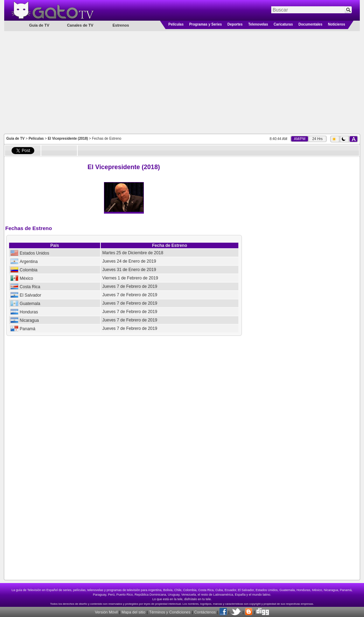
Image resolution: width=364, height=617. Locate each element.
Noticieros (337, 24)
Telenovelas (258, 24)
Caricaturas (283, 24)
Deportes (235, 24)
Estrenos (121, 25)
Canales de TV (80, 25)
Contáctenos (205, 612)
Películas (176, 24)
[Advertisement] (182, 82)
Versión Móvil (106, 612)
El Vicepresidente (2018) (68, 138)
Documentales (310, 24)
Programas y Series (205, 24)
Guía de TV (15, 138)
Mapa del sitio (133, 612)
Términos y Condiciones (170, 612)
